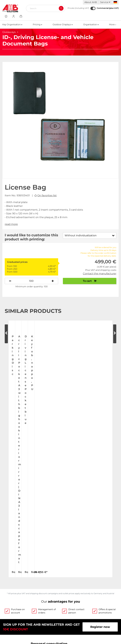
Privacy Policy (70, 608)
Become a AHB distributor (21, 623)
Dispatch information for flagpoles (27, 617)
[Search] (44, 8)
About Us (9, 562)
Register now (100, 454)
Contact (8, 580)
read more (11, 224)
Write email (87, 497)
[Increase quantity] (53, 281)
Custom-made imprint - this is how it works (87, 575)
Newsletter (68, 620)
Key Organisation (12, 24)
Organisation (91, 24)
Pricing (37, 24)
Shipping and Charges (18, 611)
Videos (65, 562)
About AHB (91, 2)
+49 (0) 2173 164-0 (49, 497)
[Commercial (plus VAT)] (93, 8)
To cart (90, 281)
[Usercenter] (13, 16)
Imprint (66, 614)
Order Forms (69, 568)
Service (105, 2)
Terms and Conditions (76, 602)
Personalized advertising (78, 583)
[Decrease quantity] (10, 281)
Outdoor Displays (63, 24)
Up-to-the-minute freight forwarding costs (28, 604)
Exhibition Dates (14, 574)
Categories (68, 589)
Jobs (6, 568)
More (113, 24)
